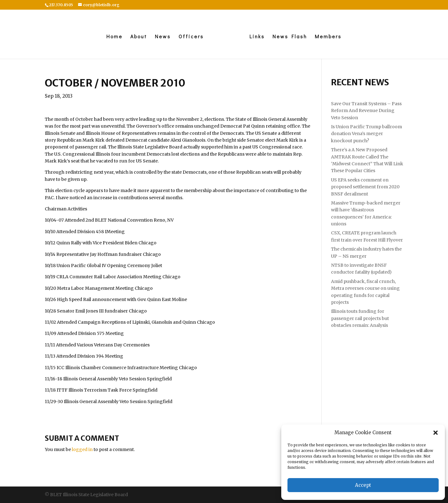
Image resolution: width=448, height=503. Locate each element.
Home (114, 37)
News (163, 37)
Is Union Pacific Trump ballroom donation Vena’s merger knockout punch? (366, 134)
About (139, 37)
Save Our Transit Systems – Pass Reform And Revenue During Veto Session (366, 111)
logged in (82, 449)
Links (257, 37)
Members (328, 37)
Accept (363, 485)
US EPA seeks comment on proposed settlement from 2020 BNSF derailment (365, 187)
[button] (436, 433)
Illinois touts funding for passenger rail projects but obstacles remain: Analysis (360, 318)
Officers (191, 37)
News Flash (290, 37)
